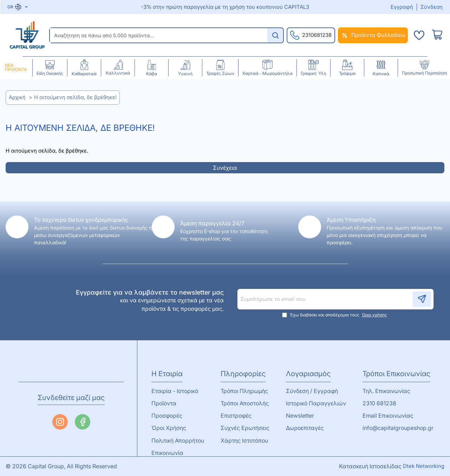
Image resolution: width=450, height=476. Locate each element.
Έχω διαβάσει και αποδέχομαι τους (335, 315)
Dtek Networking (424, 466)
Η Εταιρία (167, 374)
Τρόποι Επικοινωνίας (396, 374)
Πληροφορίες (243, 374)
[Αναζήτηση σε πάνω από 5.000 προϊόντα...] (275, 35)
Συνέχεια (225, 168)
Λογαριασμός (308, 374)
